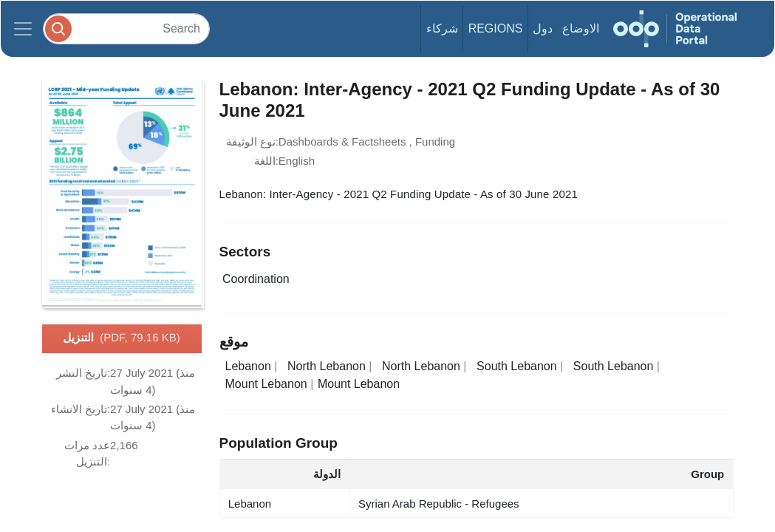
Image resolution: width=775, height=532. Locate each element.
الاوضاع (581, 28)
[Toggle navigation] (23, 29)
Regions (496, 28)
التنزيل (121, 338)
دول (543, 28)
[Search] (126, 28)
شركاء (442, 28)
